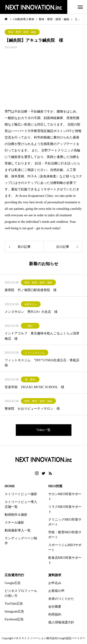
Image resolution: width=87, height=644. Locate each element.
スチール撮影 (14, 523)
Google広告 (13, 583)
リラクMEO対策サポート (65, 509)
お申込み (55, 583)
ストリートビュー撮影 (21, 494)
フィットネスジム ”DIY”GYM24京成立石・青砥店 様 (43, 363)
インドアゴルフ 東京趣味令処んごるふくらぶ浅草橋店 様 (42, 336)
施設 (30, 326)
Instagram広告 (14, 611)
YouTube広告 (14, 604)
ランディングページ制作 (21, 541)
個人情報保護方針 (61, 622)
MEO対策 (55, 486)
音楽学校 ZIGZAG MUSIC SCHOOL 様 (34, 387)
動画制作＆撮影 (16, 515)
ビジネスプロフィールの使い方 (21, 593)
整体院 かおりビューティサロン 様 (32, 409)
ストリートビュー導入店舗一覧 (21, 504)
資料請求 (55, 575)
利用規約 (55, 614)
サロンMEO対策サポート (65, 496)
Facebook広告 (14, 619)
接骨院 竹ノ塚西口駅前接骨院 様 (31, 290)
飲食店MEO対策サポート (65, 560)
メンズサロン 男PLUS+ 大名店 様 (31, 312)
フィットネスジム (35, 353)
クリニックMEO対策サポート (65, 522)
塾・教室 (30, 380)
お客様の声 (56, 591)
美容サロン (31, 304)
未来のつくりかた (61, 599)
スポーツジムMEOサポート (65, 547)
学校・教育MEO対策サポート (65, 535)
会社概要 (55, 607)
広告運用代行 (14, 575)
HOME (10, 486)
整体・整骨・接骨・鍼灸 (22, 32)
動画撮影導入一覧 (18, 530)
